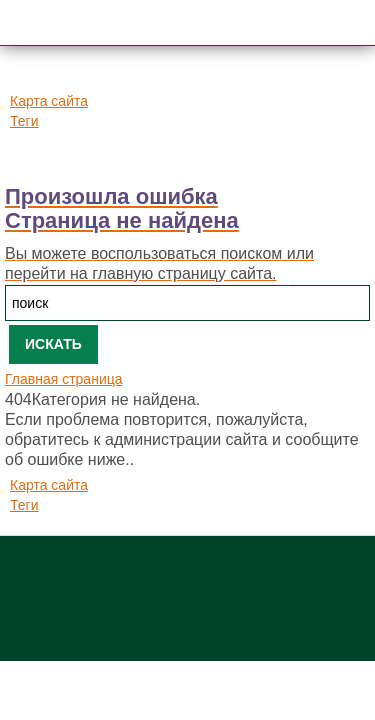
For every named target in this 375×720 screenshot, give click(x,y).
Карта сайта (49, 101)
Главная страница (64, 379)
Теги (24, 121)
